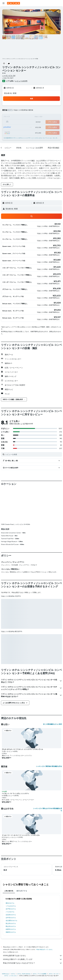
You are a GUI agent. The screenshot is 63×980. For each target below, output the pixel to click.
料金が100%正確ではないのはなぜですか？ (33, 929)
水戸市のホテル (11, 874)
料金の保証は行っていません (45, 915)
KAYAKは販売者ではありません (33, 921)
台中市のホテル (11, 883)
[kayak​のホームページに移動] (13, 3)
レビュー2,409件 (21, 81)
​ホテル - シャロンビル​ (10, 941)
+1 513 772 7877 (8, 78)
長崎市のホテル (11, 898)
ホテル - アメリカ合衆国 (40, 939)
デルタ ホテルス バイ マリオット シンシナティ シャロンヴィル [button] (22, 715)
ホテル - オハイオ (54, 939)
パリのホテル (10, 877)
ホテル (13, 939)
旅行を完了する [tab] (22, 856)
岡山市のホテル (11, 892)
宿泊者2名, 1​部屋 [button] (10, 93)
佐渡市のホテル (11, 895)
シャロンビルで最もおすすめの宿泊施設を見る (48, 775)
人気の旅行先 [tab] (9, 856)
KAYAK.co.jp (5, 939)
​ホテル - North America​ (24, 939)
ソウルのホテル (11, 872)
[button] (4, 3)
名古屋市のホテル (11, 886)
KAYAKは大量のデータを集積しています (33, 925)
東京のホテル (10, 869)
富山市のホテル (11, 889)
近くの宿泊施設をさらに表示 (53, 690)
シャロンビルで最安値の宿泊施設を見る (49, 732)
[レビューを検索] (33, 454)
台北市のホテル (11, 880)
